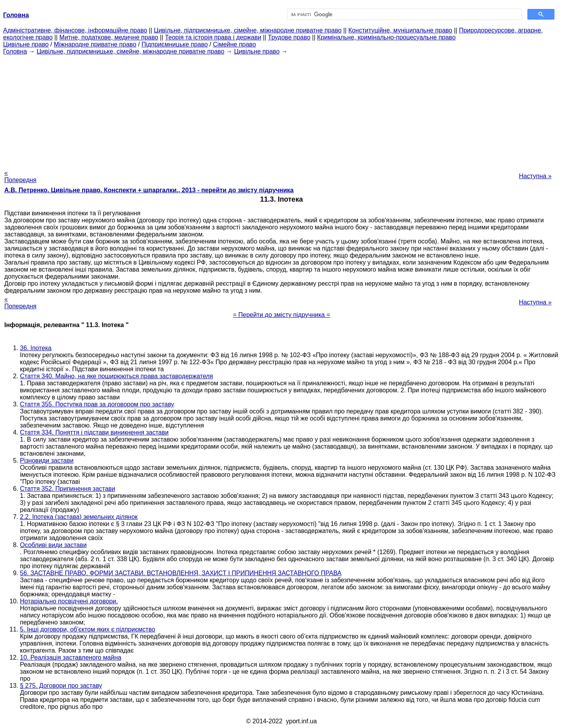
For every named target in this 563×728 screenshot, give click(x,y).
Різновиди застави (47, 461)
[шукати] (404, 14)
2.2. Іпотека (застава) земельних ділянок (79, 517)
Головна (15, 51)
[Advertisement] (281, 110)
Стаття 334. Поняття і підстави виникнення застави (94, 432)
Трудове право (289, 37)
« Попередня (20, 176)
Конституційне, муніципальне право (400, 30)
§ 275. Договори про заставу (61, 686)
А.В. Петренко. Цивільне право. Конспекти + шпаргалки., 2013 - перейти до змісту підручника (149, 190)
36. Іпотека (36, 348)
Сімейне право (235, 44)
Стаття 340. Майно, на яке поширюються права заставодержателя (117, 376)
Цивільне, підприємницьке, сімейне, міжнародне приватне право (248, 30)
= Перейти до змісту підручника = (282, 315)
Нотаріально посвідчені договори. (69, 601)
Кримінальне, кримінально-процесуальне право (386, 37)
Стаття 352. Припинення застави (68, 489)
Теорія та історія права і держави (213, 37)
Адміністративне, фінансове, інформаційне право (75, 30)
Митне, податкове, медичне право (109, 37)
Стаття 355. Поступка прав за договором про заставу (97, 404)
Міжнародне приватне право (95, 44)
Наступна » (535, 176)
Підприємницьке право (175, 44)
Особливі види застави (53, 545)
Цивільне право (26, 44)
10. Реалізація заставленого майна (71, 657)
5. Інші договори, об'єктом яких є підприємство (88, 629)
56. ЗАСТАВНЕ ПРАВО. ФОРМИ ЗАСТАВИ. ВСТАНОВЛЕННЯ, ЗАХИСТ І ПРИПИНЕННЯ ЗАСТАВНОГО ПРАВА (181, 573)
